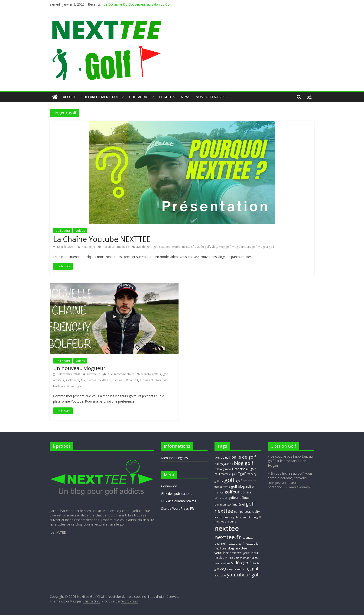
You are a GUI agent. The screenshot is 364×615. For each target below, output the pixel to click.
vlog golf (225, 247)
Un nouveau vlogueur (79, 368)
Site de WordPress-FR (177, 508)
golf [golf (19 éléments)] (229, 480)
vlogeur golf (266, 247)
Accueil (69, 97)
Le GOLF (166, 97)
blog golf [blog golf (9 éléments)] (244, 463)
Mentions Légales (174, 458)
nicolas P (119, 380)
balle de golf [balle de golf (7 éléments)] (244, 457)
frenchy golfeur (151, 374)
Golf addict (140, 97)
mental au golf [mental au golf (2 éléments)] (252, 517)
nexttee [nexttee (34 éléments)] (227, 528)
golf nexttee (161, 247)
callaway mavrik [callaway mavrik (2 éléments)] (224, 469)
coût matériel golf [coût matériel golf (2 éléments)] (226, 474)
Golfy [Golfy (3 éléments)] (256, 512)
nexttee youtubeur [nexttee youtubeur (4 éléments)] (244, 553)
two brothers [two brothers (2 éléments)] (222, 563)
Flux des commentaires (179, 501)
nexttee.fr (188, 247)
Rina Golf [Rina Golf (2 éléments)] (233, 558)
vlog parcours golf (244, 247)
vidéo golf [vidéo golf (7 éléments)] (241, 563)
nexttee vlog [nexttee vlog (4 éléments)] (224, 548)
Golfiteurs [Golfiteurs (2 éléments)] (220, 505)
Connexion (169, 486)
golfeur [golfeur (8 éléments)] (232, 492)
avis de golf (144, 247)
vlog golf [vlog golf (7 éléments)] (251, 569)
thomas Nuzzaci (150, 380)
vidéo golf (203, 247)
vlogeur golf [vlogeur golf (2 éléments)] (234, 569)
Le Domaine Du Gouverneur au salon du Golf (138, 4)
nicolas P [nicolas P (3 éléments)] (221, 558)
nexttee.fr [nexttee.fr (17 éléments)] (228, 537)
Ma (83, 380)
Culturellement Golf (101, 97)
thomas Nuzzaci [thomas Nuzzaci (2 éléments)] (250, 558)
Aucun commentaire (114, 247)
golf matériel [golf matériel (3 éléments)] (236, 504)
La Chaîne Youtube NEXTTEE (102, 239)
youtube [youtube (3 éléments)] (220, 575)
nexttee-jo (89, 247)
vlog (214, 247)
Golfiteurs (73, 380)
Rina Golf (132, 380)
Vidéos (80, 231)
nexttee (175, 247)
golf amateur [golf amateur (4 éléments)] (246, 481)
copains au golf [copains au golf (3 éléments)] (245, 469)
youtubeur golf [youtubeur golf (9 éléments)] (244, 575)
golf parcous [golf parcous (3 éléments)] (243, 512)
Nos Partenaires (210, 97)
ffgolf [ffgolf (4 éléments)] (242, 473)
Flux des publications (177, 494)
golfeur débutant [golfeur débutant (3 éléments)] (240, 498)
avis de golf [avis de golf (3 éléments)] (222, 457)
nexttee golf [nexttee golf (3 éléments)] (235, 543)
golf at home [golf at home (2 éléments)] (222, 487)
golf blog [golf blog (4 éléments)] (238, 486)
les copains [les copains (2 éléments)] (221, 517)
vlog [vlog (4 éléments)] (223, 569)
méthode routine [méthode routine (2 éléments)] (225, 522)
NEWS (185, 97)
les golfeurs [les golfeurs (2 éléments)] (236, 517)
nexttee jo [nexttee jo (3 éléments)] (252, 543)
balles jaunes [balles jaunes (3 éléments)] (224, 464)
